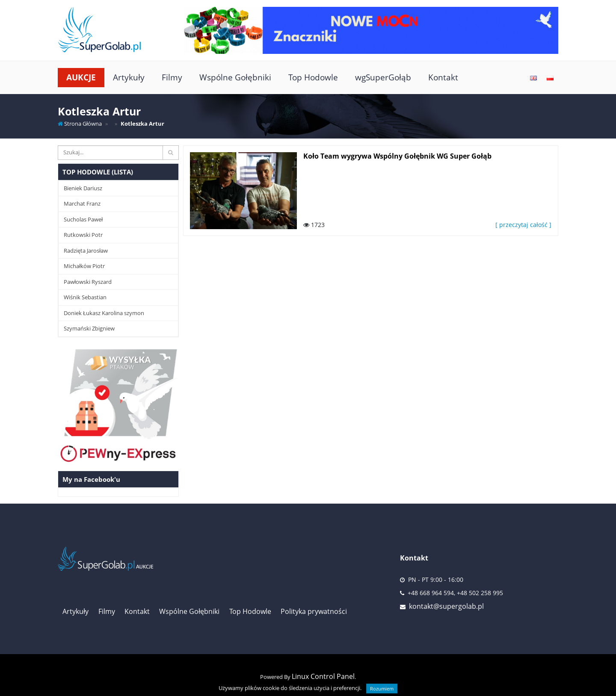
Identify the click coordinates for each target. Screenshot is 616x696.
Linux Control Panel (323, 676)
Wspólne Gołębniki (235, 77)
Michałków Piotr (84, 266)
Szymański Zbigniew (89, 328)
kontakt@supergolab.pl (446, 606)
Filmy (172, 77)
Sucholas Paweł (83, 219)
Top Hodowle (313, 77)
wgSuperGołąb (383, 77)
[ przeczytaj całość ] (523, 225)
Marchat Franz (82, 203)
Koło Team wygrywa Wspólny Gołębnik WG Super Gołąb (397, 156)
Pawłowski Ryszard (88, 282)
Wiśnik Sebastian (85, 297)
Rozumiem (382, 689)
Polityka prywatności (314, 611)
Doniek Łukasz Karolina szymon (104, 313)
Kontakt (443, 77)
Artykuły (129, 77)
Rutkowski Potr (83, 235)
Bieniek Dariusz (83, 188)
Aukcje (81, 77)
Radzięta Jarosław (86, 251)
